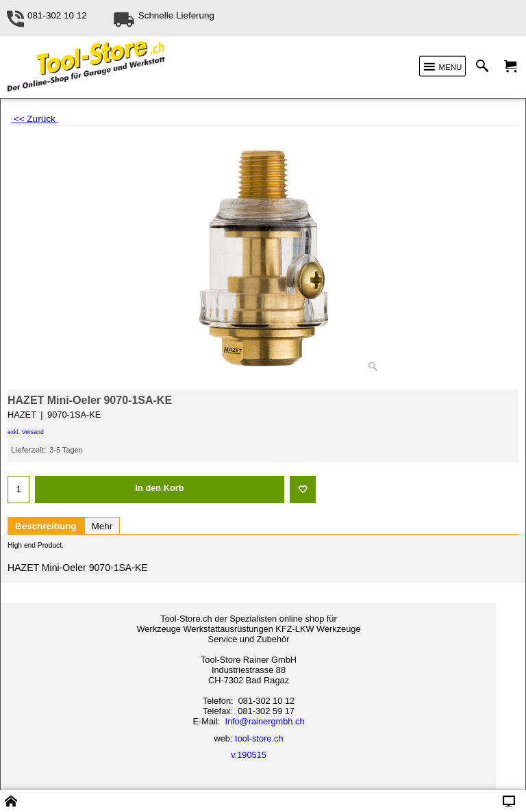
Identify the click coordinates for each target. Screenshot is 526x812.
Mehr (102, 526)
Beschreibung (46, 526)
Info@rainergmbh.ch (264, 721)
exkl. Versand (26, 432)
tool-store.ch (259, 738)
